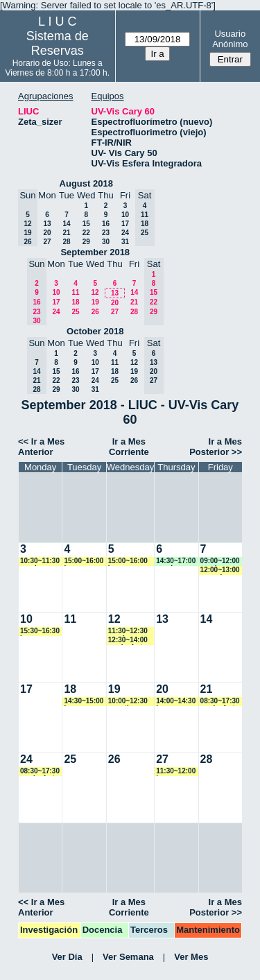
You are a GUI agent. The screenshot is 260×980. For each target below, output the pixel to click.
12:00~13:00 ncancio (220, 570)
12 (95, 292)
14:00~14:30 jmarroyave (176, 702)
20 (47, 233)
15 (86, 224)
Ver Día (67, 957)
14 (66, 224)
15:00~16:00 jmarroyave (84, 561)
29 (86, 242)
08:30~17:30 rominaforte (220, 702)
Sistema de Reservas (58, 43)
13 (47, 224)
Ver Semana (128, 957)
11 (75, 292)
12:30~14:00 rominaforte (128, 641)
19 (95, 302)
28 (66, 242)
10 (125, 215)
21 (66, 233)
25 (75, 312)
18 (75, 302)
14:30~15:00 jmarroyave (84, 702)
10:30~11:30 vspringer (40, 561)
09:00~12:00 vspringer (220, 561)
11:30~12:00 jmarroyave (176, 772)
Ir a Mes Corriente (129, 447)
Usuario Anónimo (230, 39)
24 (125, 233)
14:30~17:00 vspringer (176, 561)
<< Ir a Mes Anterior (41, 447)
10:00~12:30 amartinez (128, 702)
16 (106, 224)
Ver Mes (191, 957)
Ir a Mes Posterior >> (216, 447)
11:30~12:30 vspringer (128, 631)
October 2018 (95, 331)
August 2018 (86, 183)
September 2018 (95, 252)
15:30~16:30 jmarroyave (40, 631)
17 (125, 224)
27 (47, 242)
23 (106, 233)
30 (106, 242)
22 (86, 233)
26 (95, 312)
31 (125, 242)
